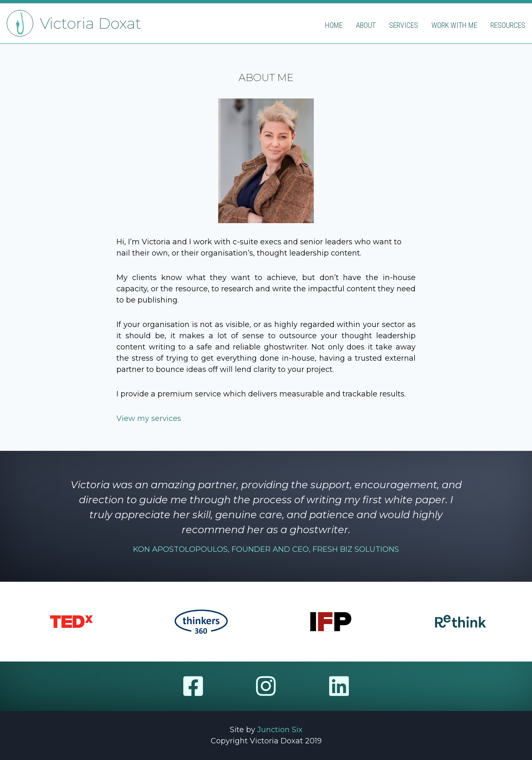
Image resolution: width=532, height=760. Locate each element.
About (366, 25)
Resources (508, 25)
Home (334, 25)
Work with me (454, 25)
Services (404, 25)
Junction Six (280, 730)
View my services (149, 418)
